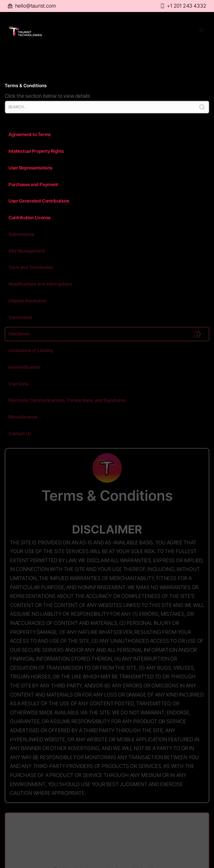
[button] (199, 31)
